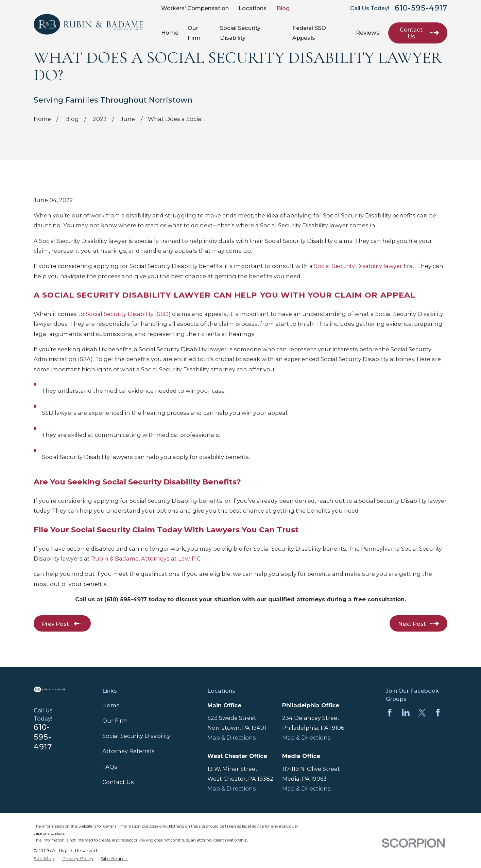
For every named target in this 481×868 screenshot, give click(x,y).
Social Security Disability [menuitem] (240, 33)
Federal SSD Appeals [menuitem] (309, 33)
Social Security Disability (136, 736)
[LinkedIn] (406, 713)
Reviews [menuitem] (368, 33)
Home (111, 705)
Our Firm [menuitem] (194, 33)
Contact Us (118, 782)
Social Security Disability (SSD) (128, 314)
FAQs (110, 767)
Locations (253, 8)
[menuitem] (44, 858)
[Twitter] (422, 713)
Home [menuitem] (170, 33)
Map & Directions (232, 738)
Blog (283, 8)
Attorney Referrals (128, 751)
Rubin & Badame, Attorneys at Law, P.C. (146, 559)
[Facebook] (390, 713)
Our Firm (115, 721)
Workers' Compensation (195, 8)
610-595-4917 (421, 8)
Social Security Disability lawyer (358, 266)
